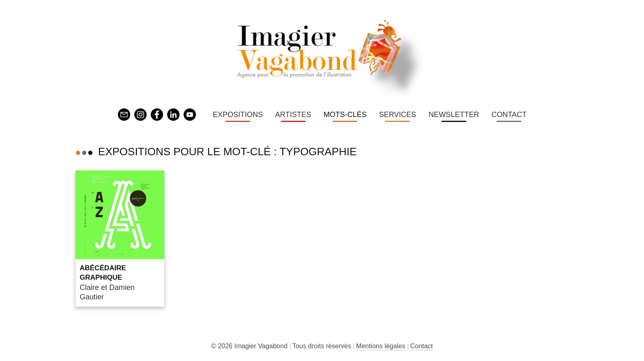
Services (398, 115)
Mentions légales (381, 346)
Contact (509, 115)
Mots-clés (345, 115)
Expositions (238, 115)
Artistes (293, 115)
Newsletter (454, 115)
